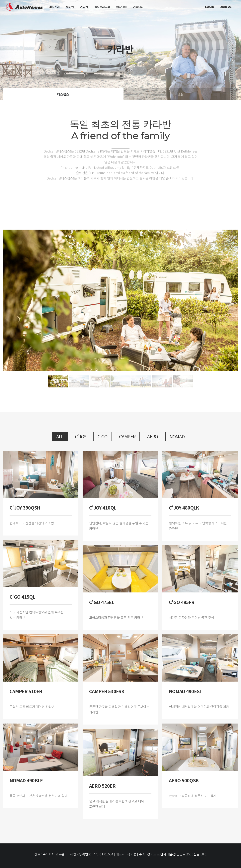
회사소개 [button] (54, 7)
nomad (177, 436)
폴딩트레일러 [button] (102, 7)
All (60, 436)
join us (226, 7)
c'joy (81, 436)
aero (152, 436)
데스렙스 (63, 94)
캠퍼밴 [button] (70, 7)
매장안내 (121, 7)
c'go (102, 436)
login (210, 7)
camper (127, 436)
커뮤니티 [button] (138, 7)
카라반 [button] (84, 7)
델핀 (181, 94)
